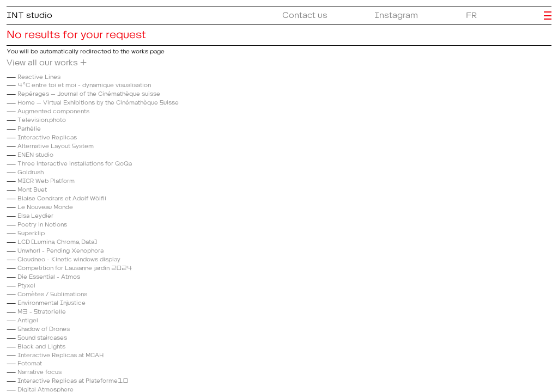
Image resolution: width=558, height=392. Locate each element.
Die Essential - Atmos (49, 275)
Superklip (31, 232)
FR (471, 13)
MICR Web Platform (46, 179)
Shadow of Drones (44, 327)
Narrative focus (40, 370)
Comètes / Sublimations (52, 293)
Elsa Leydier (35, 214)
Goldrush (31, 171)
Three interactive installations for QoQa (75, 162)
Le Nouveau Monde (45, 206)
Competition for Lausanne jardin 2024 (75, 267)
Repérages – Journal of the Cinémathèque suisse (89, 92)
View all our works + (47, 60)
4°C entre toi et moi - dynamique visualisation (84, 84)
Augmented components (53, 110)
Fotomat (30, 362)
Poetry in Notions (42, 223)
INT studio (29, 13)
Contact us (305, 13)
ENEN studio (35, 153)
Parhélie (29, 127)
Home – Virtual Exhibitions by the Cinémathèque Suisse (98, 101)
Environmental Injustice (51, 301)
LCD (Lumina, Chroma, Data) (57, 240)
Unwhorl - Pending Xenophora (60, 249)
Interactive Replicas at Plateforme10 (73, 379)
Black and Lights (41, 345)
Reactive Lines (39, 75)
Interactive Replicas (47, 136)
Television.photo (42, 118)
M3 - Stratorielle (42, 310)
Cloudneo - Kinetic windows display (69, 258)
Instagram (396, 13)
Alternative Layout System (56, 145)
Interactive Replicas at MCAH (60, 354)
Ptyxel (26, 284)
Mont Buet (32, 188)
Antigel (28, 319)
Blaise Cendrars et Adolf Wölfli (62, 197)
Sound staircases (42, 336)
